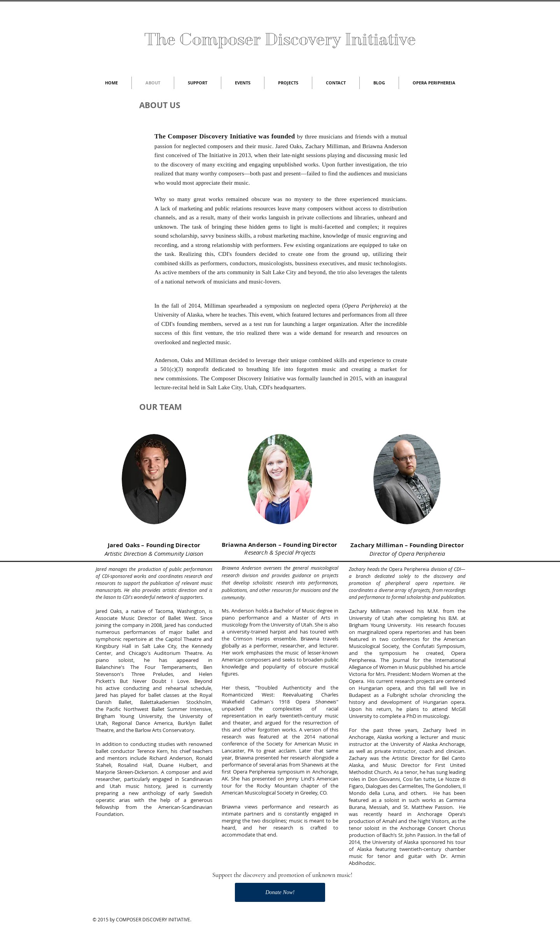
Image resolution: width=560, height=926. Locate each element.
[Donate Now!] (280, 892)
